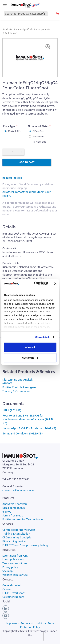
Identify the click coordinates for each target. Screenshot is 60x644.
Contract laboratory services (19, 530)
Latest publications (13, 559)
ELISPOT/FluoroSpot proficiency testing (25, 545)
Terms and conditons (15, 563)
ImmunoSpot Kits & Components (32, 29)
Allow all (30, 347)
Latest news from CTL (15, 556)
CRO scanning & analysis (17, 537)
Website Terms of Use (15, 575)
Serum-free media (13, 515)
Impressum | (14, 623)
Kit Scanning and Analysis (18, 380)
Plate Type (9, 126)
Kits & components (14, 508)
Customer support (13, 597)
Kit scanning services (14, 541)
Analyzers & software (15, 504)
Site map (8, 571)
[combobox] (27, 10)
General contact (12, 585)
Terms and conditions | (34, 623)
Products (8, 29)
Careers (7, 589)
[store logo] (25, 5)
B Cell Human (10, 33)
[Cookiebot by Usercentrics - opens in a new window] (36, 284)
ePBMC (7, 383)
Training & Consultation (16, 391)
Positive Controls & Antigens (19, 387)
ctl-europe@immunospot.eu (19, 490)
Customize (30, 358)
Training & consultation (16, 534)
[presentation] (23, 636)
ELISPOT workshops (14, 593)
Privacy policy (10, 567)
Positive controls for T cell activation (23, 519)
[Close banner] (55, 283)
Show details (43, 337)
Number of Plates (38, 126)
